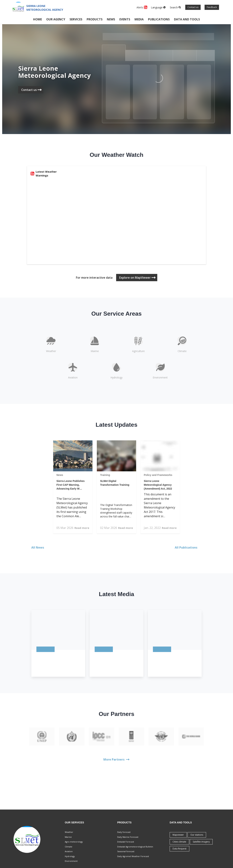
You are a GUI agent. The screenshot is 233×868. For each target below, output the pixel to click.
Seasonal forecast (126, 851)
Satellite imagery (201, 842)
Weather (69, 832)
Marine (68, 837)
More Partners (116, 759)
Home (37, 19)
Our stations (197, 835)
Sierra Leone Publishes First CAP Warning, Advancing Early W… (71, 485)
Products (95, 19)
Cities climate (179, 842)
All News (40, 547)
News (111, 19)
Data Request (179, 849)
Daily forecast (124, 832)
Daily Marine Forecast (128, 837)
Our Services (74, 822)
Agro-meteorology (74, 842)
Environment (71, 861)
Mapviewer (178, 835)
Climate (69, 847)
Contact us (193, 7)
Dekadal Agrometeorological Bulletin (135, 847)
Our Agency (56, 19)
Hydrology (70, 856)
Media (139, 19)
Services (76, 19)
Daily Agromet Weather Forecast (133, 856)
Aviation (69, 851)
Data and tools (187, 19)
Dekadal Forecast (126, 842)
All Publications (188, 547)
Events (125, 19)
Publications (159, 19)
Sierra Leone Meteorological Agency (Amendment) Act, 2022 (158, 485)
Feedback (212, 7)
